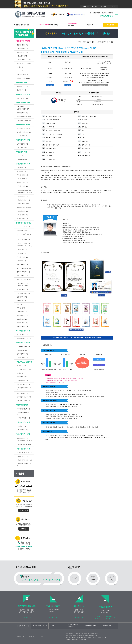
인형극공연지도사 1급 (23, 346)
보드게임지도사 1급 (23, 323)
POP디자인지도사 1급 (23, 293)
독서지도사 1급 (21, 261)
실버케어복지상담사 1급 (24, 132)
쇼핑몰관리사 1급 (22, 377)
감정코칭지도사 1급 (23, 430)
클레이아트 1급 (21, 301)
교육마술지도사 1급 (23, 312)
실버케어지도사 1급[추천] (24, 63)
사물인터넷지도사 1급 (23, 384)
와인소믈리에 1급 (22, 56)
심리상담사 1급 (21, 168)
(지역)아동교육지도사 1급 (24, 453)
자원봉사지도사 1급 (23, 456)
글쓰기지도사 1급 (22, 319)
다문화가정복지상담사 (23, 204)
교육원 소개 (20, 636)
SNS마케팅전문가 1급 (23, 409)
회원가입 (104, 7)
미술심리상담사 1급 (23, 179)
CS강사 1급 (20, 67)
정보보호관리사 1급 (23, 393)
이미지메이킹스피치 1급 (24, 369)
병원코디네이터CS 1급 (23, 78)
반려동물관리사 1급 (23, 49)
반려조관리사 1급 (22, 148)
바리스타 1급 (21, 71)
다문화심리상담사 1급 (23, 200)
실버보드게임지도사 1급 (24, 60)
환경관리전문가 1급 (23, 45)
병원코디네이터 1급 (23, 74)
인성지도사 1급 (21, 426)
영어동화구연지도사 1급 (24, 279)
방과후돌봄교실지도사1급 (24, 230)
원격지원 (31, 636)
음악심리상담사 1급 (23, 182)
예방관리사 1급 (21, 90)
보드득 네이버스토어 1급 (24, 338)
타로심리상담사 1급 (23, 215)
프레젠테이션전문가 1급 (24, 401)
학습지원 (94, 7)
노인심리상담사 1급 (23, 136)
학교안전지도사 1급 (23, 113)
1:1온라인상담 (85, 7)
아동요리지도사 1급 (23, 250)
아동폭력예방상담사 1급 (24, 120)
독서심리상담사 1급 (23, 175)
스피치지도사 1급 (22, 366)
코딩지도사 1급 (21, 253)
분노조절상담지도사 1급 (24, 207)
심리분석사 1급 (21, 171)
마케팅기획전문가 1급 (23, 418)
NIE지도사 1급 (21, 308)
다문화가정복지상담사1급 (24, 460)
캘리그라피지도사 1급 (23, 272)
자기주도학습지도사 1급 (24, 268)
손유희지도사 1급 (22, 297)
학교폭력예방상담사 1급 (24, 116)
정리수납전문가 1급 (23, 52)
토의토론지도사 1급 (23, 326)
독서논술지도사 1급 (23, 264)
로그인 (113, 7)
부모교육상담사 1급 (23, 211)
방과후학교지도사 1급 (23, 227)
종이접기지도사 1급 (23, 289)
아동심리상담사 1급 (23, 186)
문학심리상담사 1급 (23, 218)
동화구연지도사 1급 (23, 276)
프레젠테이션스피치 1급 (24, 397)
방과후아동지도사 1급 (23, 239)
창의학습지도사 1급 (23, 315)
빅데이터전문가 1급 (23, 380)
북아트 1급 (20, 304)
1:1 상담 (41, 636)
